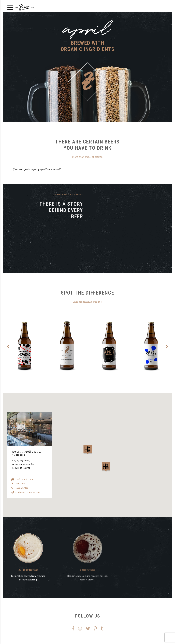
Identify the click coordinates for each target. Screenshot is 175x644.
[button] (8, 346)
